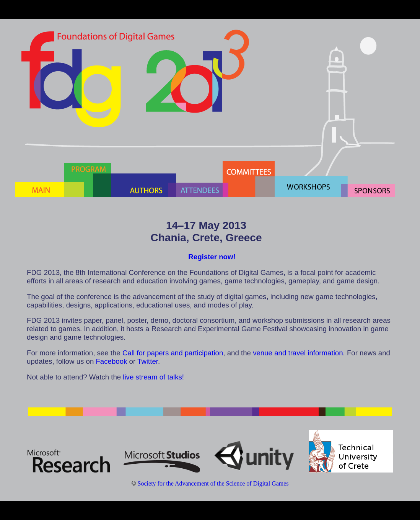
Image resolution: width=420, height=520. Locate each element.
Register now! (212, 257)
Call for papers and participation (173, 353)
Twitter (148, 361)
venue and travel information (298, 353)
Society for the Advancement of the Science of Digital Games (213, 483)
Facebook (111, 361)
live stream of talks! (153, 377)
